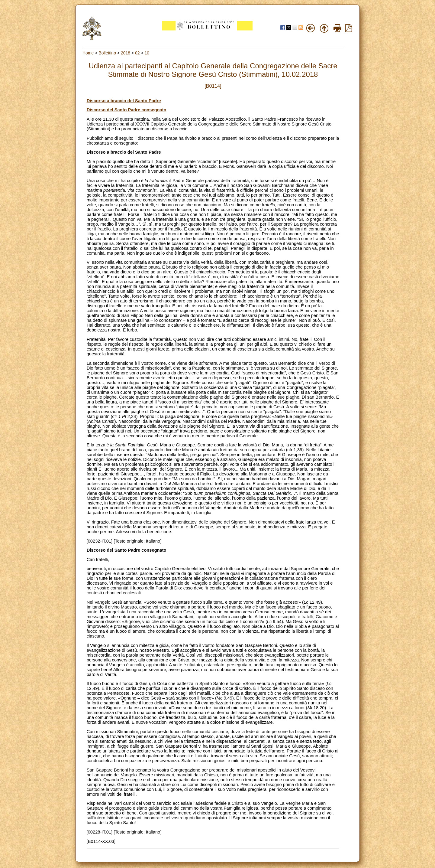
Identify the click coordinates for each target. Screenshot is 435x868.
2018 (126, 53)
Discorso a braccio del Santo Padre (124, 101)
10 (147, 53)
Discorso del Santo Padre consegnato (127, 110)
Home (88, 53)
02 (137, 53)
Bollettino (107, 53)
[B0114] (213, 86)
